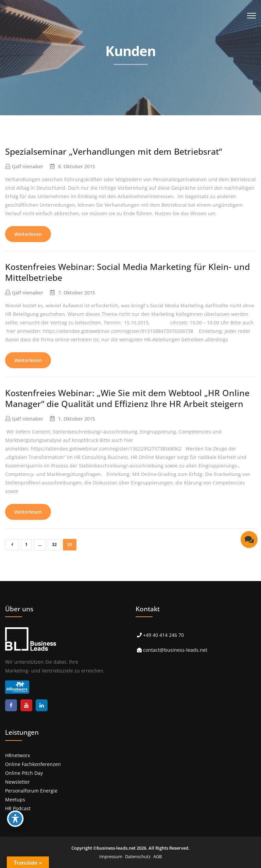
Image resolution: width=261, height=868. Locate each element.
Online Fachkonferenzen (33, 764)
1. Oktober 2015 (77, 419)
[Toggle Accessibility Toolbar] (15, 819)
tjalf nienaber (28, 166)
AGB (158, 856)
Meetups (15, 799)
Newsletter (18, 782)
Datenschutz (138, 856)
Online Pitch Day (24, 773)
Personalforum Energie (31, 791)
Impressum (111, 856)
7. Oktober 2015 (77, 293)
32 (54, 544)
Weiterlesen (28, 234)
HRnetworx (18, 755)
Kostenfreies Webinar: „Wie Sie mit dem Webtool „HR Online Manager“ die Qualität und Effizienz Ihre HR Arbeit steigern (127, 398)
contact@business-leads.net (175, 650)
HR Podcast (18, 808)
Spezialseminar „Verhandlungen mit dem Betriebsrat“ (114, 151)
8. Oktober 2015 (77, 166)
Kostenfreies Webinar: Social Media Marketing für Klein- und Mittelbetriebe (127, 272)
